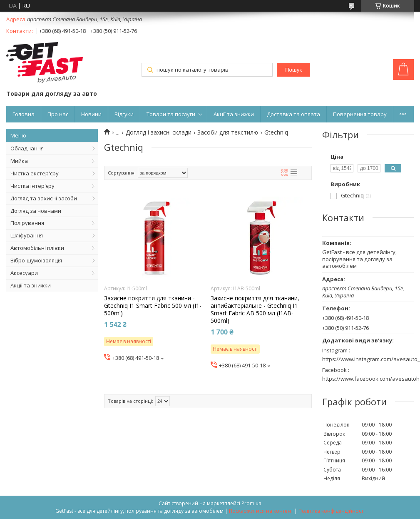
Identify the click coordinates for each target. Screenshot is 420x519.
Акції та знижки (234, 114)
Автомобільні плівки (37, 248)
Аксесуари (24, 273)
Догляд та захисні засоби (44, 198)
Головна (24, 114)
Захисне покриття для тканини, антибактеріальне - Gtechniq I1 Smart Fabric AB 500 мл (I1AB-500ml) (255, 310)
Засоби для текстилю (228, 132)
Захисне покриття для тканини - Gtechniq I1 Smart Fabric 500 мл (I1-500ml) (153, 306)
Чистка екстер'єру (35, 173)
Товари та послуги (171, 114)
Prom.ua (251, 503)
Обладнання (27, 148)
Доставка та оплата (293, 114)
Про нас (58, 114)
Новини (91, 114)
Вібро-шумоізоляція (36, 260)
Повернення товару (360, 114)
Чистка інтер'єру (32, 186)
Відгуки (124, 114)
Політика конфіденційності (332, 511)
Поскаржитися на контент (261, 511)
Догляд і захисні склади (159, 132)
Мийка (19, 161)
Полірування (27, 223)
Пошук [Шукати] (293, 70)
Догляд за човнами (36, 211)
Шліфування (27, 235)
